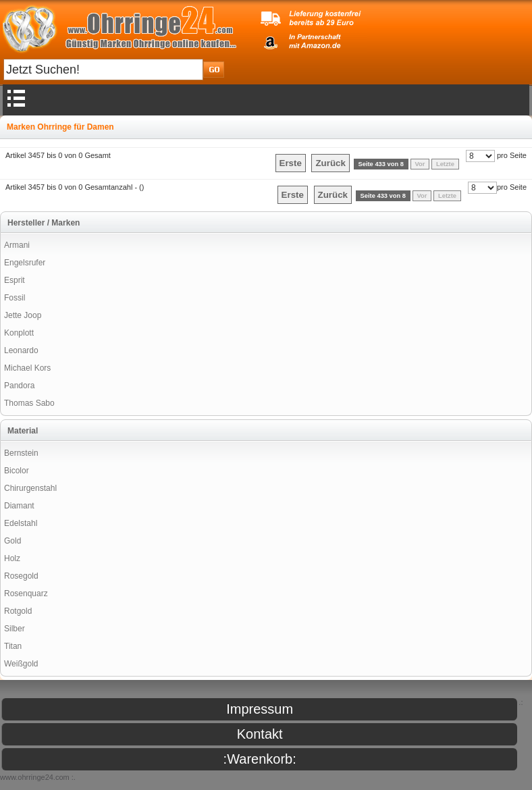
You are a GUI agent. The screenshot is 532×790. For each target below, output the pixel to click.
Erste (291, 163)
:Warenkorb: (260, 759)
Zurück (330, 163)
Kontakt (260, 734)
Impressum (260, 709)
